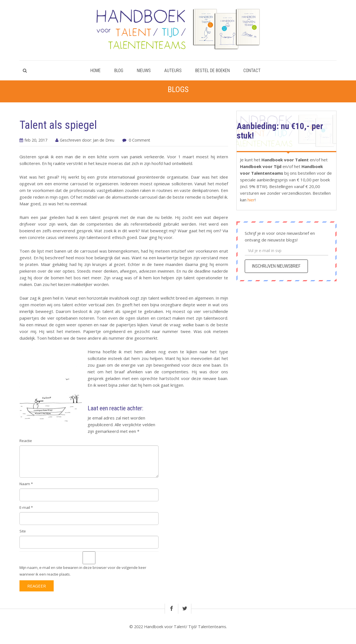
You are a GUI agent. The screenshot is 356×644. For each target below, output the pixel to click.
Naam (26, 484)
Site (23, 531)
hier (251, 200)
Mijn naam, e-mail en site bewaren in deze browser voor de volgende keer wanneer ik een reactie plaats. (83, 571)
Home (96, 71)
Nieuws (144, 71)
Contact (252, 71)
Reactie (26, 441)
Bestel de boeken (212, 71)
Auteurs (173, 71)
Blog (119, 71)
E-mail (26, 507)
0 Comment (139, 140)
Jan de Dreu (104, 140)
